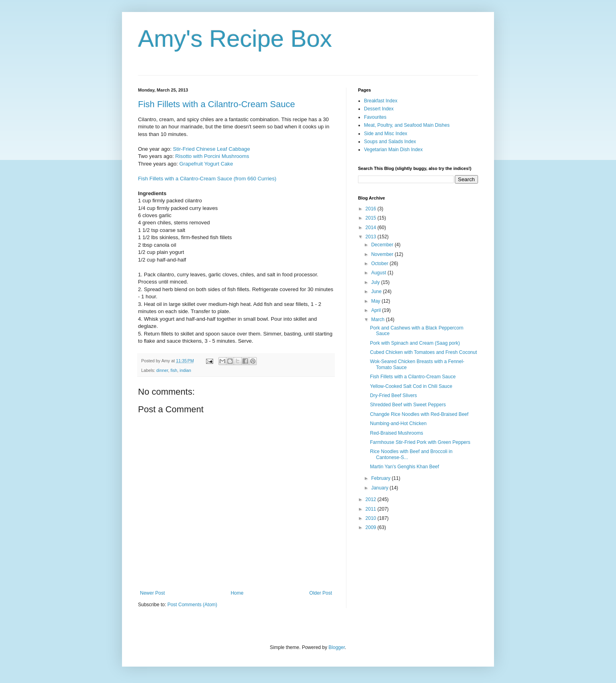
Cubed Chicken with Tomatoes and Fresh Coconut (423, 352)
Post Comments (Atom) (192, 605)
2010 (372, 518)
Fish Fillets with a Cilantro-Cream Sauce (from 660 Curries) (207, 179)
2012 (372, 499)
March (379, 320)
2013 (372, 237)
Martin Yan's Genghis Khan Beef (405, 467)
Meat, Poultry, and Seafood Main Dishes (407, 125)
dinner (162, 370)
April (377, 310)
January (380, 488)
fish (174, 370)
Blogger (337, 647)
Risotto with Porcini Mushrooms (212, 156)
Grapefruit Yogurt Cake (206, 164)
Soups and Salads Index (390, 142)
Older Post (321, 593)
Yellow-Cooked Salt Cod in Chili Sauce (411, 386)
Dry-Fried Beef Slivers (393, 395)
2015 (372, 218)
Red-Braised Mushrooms (397, 433)
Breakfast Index (381, 101)
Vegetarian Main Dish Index (393, 150)
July (376, 282)
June (377, 292)
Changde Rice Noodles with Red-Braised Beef (419, 414)
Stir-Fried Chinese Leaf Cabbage (211, 149)
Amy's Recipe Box (235, 39)
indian (185, 370)
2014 (372, 228)
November (383, 254)
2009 (372, 527)
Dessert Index (379, 109)
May (376, 301)
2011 (372, 509)
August (379, 273)
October (380, 264)
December (383, 245)
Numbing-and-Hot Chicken (398, 423)
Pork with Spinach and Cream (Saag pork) (415, 343)
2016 (372, 209)
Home (237, 593)
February (381, 478)
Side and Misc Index (386, 134)
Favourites (375, 117)
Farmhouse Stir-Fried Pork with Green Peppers (420, 442)
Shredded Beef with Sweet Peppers (408, 405)
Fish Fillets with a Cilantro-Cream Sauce (216, 104)
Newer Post (152, 593)
